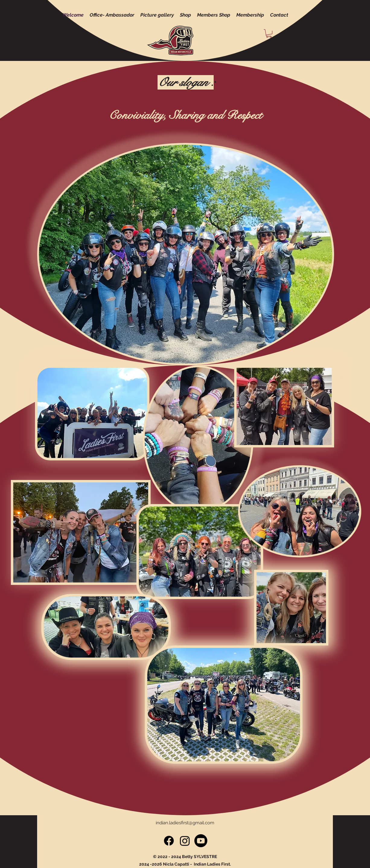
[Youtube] (201, 841)
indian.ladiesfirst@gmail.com (185, 823)
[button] (269, 34)
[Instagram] (185, 841)
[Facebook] (169, 841)
